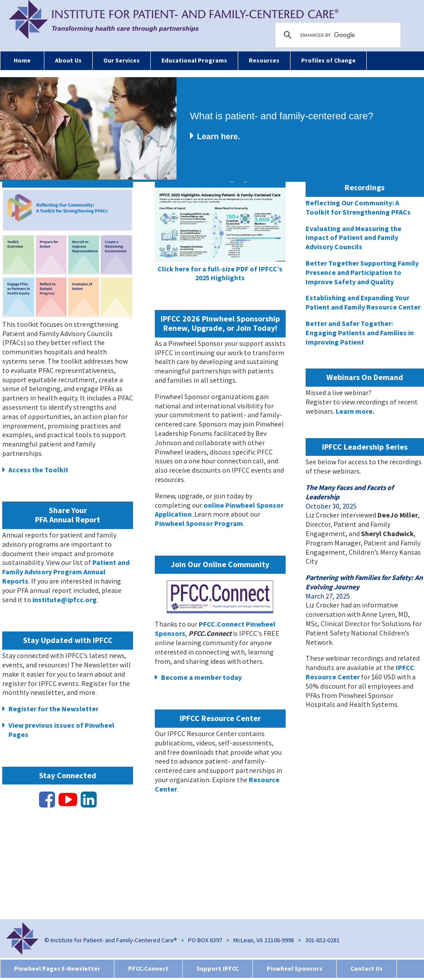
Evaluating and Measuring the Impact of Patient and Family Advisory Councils (353, 238)
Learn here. (218, 137)
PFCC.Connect (148, 968)
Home (22, 60)
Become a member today (201, 677)
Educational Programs (194, 60)
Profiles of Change (328, 60)
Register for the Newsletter (53, 709)
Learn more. (355, 411)
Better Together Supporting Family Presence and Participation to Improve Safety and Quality (362, 272)
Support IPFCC (218, 968)
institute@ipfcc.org (65, 600)
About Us (68, 60)
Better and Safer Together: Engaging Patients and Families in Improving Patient (360, 333)
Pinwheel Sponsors (294, 968)
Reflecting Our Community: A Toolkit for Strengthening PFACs (358, 207)
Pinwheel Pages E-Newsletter (57, 968)
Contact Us (367, 968)
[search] (339, 35)
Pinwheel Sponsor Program (199, 523)
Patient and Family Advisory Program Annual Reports (66, 572)
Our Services (122, 60)
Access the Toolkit (38, 470)
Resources (264, 60)
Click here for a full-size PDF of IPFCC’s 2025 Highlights (220, 273)
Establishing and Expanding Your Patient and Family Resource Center (363, 302)
